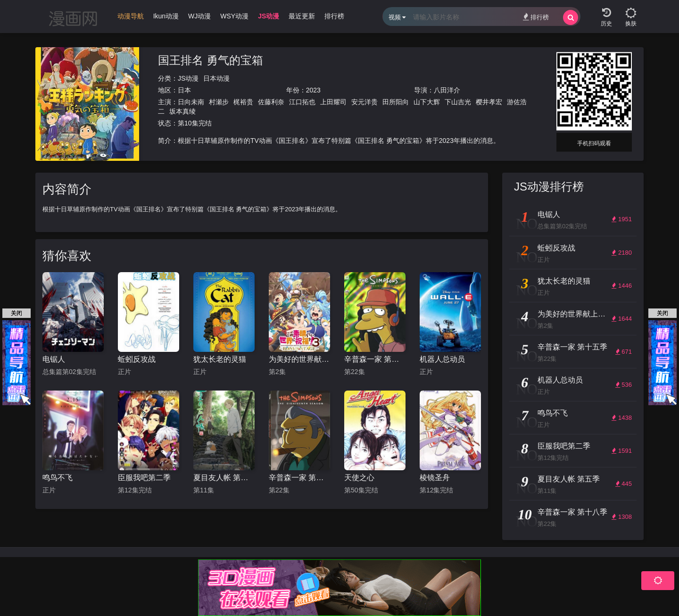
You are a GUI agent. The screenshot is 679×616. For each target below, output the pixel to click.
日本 (184, 90)
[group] (131, 18)
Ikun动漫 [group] (166, 16)
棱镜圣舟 (435, 478)
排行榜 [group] (334, 16)
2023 (313, 90)
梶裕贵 (243, 102)
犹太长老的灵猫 (220, 359)
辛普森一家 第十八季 (299, 478)
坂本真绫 (182, 111)
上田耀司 (333, 102)
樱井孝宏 (489, 102)
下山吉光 (458, 102)
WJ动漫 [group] (199, 16)
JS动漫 (188, 78)
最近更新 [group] (302, 16)
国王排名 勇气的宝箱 (211, 60)
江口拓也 (302, 102)
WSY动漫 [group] (234, 16)
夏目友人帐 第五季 (224, 478)
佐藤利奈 (271, 102)
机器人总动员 (442, 359)
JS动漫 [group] (269, 16)
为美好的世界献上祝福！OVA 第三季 (299, 359)
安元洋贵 (364, 102)
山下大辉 (427, 102)
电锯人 (54, 359)
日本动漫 (216, 78)
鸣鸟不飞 (58, 478)
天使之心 (359, 478)
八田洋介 (447, 90)
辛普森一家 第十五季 (375, 359)
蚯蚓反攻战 (137, 359)
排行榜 (536, 17)
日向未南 (191, 102)
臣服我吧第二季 (144, 478)
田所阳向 (396, 102)
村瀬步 (219, 102)
